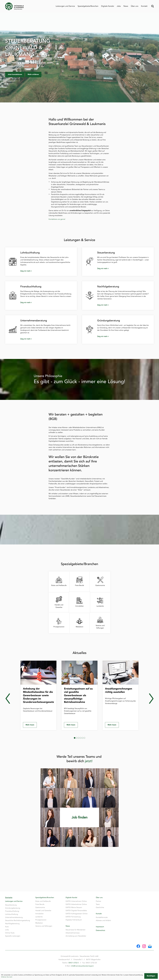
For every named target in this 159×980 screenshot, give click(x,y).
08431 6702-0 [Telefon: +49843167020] (74, 963)
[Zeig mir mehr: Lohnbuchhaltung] (45, 271)
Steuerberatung (11, 905)
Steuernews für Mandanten (75, 930)
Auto (7, 927)
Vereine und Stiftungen (44, 926)
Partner (98, 901)
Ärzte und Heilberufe (43, 901)
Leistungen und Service (65, 6)
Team (98, 904)
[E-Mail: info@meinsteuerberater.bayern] (150, 946)
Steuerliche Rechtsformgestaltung (18, 920)
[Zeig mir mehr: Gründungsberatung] (122, 336)
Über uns (134, 6)
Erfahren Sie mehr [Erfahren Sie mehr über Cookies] (7, 977)
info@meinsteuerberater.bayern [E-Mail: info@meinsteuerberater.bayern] (82, 966)
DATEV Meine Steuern (74, 907)
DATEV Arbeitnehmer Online (76, 904)
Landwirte (39, 917)
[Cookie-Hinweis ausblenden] (151, 976)
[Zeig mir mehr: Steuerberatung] (122, 269)
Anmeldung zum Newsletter (76, 936)
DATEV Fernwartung (73, 917)
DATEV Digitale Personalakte (76, 911)
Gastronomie (40, 907)
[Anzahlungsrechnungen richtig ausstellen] (120, 695)
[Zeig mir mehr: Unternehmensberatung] (45, 339)
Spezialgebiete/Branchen (88, 6)
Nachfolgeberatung (12, 924)
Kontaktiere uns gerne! (57, 219)
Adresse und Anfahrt (103, 920)
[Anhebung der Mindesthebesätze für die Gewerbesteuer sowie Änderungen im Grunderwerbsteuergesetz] (38, 695)
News (126, 6)
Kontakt (144, 6)
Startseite (9, 898)
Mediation (39, 923)
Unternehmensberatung (14, 917)
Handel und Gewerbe (43, 911)
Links (7, 930)
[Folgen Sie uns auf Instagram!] (144, 946)
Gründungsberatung (13, 908)
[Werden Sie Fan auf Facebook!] (138, 946)
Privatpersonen (41, 920)
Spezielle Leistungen (13, 936)
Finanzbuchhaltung (12, 911)
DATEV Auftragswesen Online (77, 914)
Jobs (119, 6)
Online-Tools (10, 933)
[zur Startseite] (14, 6)
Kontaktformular (102, 917)
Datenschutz (101, 930)
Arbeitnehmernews (73, 933)
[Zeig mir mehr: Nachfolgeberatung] (122, 305)
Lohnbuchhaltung (12, 914)
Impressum (100, 927)
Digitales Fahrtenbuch (74, 920)
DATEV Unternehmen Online (76, 901)
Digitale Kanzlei (108, 6)
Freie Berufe (40, 904)
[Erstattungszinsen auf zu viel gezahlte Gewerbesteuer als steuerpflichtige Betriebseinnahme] (79, 695)
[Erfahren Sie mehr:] (79, 817)
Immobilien (40, 914)
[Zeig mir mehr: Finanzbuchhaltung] (45, 303)
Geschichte (100, 907)
